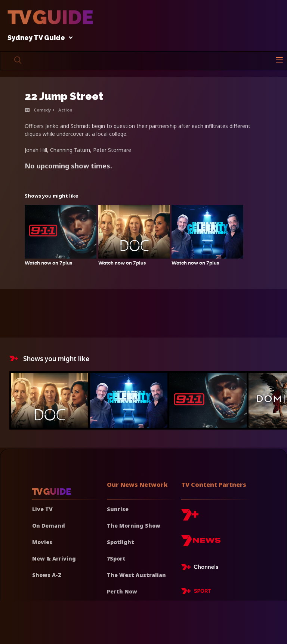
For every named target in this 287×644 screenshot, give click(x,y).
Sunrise (118, 509)
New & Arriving (54, 558)
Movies (42, 542)
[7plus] (190, 518)
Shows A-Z (47, 575)
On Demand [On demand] (49, 526)
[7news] (201, 544)
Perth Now (122, 591)
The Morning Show (134, 526)
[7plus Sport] (196, 592)
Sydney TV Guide (38, 38)
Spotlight (121, 542)
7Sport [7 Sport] (116, 558)
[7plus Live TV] (202, 568)
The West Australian (136, 575)
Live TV (42, 509)
